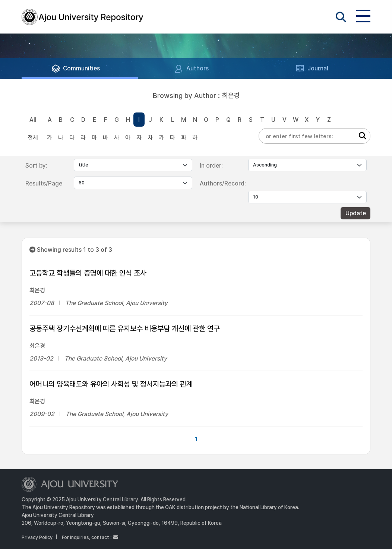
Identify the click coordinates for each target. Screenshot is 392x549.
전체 (33, 138)
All (33, 120)
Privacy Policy (37, 537)
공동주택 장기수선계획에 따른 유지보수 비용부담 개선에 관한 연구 (125, 329)
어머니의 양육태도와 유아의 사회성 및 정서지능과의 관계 (111, 384)
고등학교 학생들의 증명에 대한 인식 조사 (88, 273)
